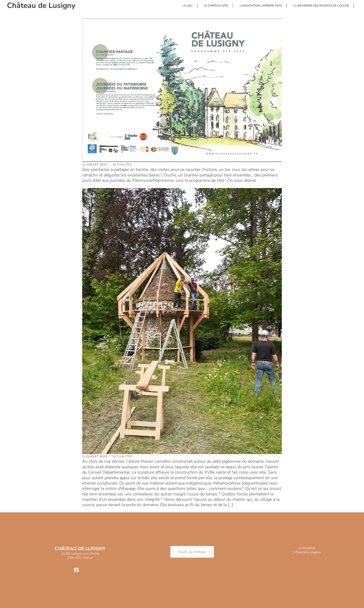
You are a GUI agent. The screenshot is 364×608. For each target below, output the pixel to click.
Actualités (122, 165)
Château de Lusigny (41, 5)
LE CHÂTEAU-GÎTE (216, 6)
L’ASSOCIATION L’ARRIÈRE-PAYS (261, 6)
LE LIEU (187, 6)
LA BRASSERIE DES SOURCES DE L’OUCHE (321, 6)
